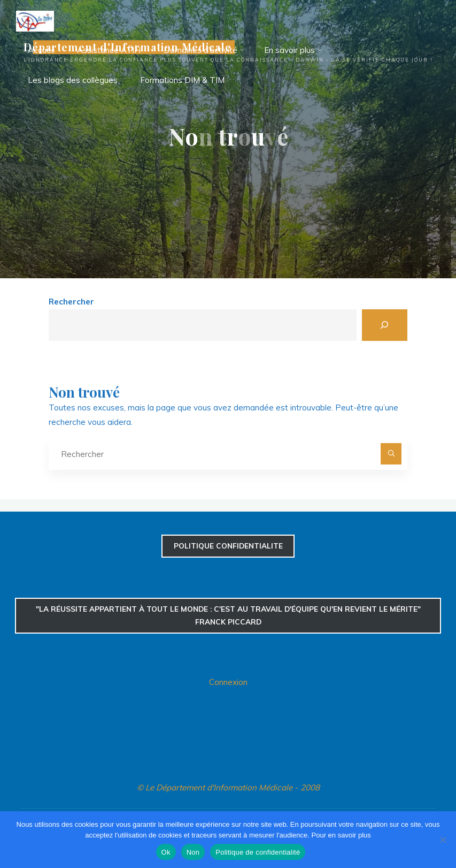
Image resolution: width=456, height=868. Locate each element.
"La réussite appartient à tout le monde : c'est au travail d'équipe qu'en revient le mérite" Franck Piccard (228, 615)
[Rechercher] (385, 325)
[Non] (443, 840)
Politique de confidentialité (258, 852)
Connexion (228, 682)
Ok (166, 852)
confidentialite (228, 546)
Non (193, 852)
